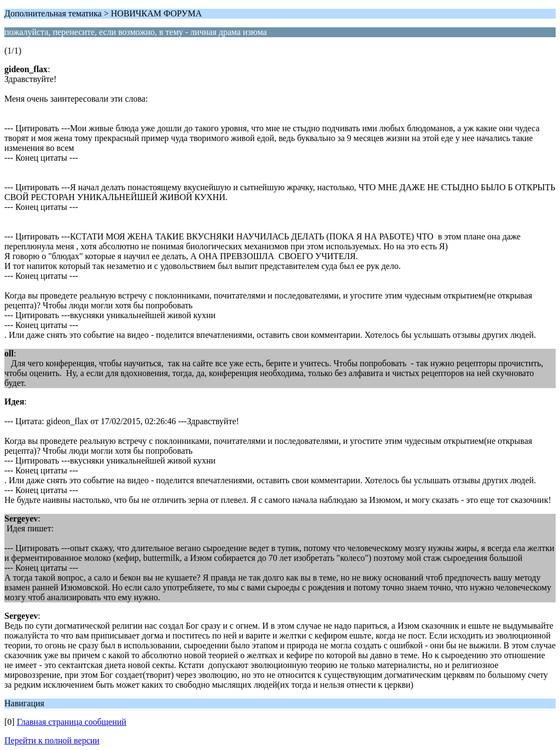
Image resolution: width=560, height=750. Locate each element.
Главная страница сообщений (72, 722)
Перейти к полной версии (52, 740)
